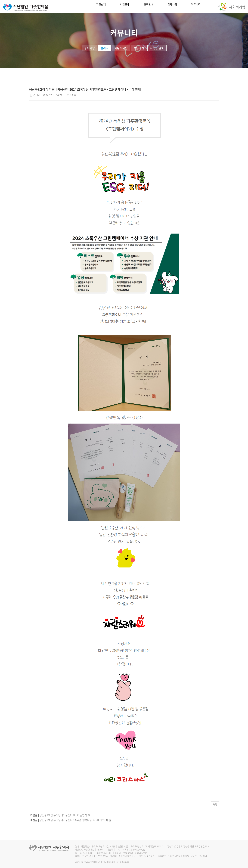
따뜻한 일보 (157, 48)
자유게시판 (121, 48)
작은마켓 (139, 48)
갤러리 (105, 48)
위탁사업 (172, 6)
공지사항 (90, 48)
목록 (215, 804)
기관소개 (101, 6)
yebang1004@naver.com (135, 853)
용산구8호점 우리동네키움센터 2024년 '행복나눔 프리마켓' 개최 (74, 820)
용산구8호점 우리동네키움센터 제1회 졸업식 (63, 815)
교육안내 (148, 6)
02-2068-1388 (86, 853)
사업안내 (125, 6)
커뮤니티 (196, 6)
